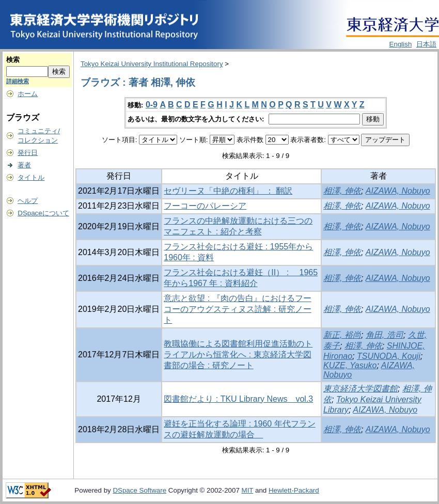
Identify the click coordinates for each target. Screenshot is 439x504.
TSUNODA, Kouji (389, 356)
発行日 (28, 153)
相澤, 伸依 (342, 191)
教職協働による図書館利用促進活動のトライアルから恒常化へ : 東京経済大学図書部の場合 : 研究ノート (238, 355)
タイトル (31, 177)
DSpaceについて (43, 213)
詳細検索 (18, 81)
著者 (24, 165)
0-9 (152, 105)
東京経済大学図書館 (360, 389)
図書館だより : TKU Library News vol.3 (238, 399)
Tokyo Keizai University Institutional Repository (152, 64)
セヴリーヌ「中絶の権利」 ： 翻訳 (228, 191)
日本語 (426, 44)
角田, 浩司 (385, 335)
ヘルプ (28, 201)
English (401, 44)
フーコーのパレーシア (205, 206)
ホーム (28, 94)
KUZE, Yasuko (350, 365)
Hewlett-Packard (294, 490)
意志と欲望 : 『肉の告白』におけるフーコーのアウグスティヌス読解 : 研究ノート (237, 309)
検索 (13, 60)
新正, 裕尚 (342, 335)
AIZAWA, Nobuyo (398, 191)
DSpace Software (139, 490)
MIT (248, 490)
